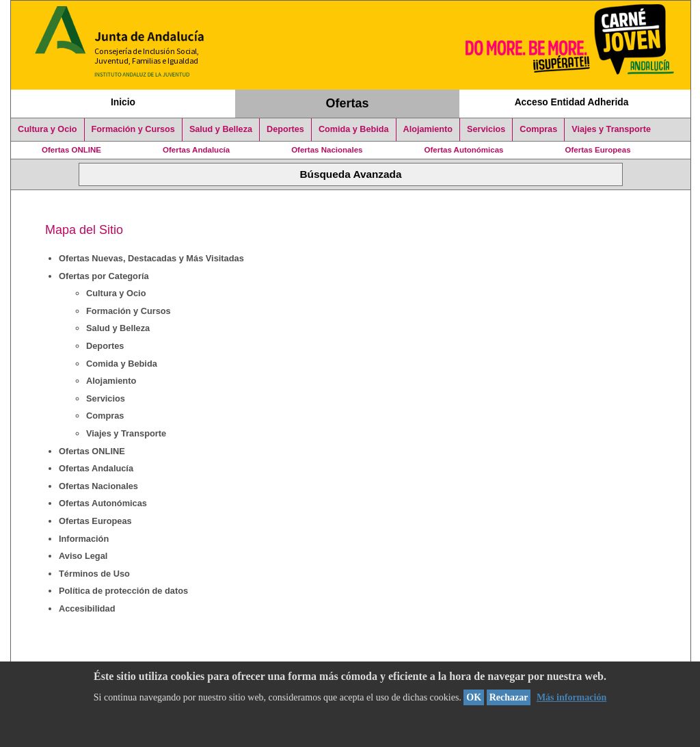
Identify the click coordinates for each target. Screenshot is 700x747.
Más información (571, 697)
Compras (538, 129)
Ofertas (348, 103)
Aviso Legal (83, 556)
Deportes (285, 129)
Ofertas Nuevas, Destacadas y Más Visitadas (151, 258)
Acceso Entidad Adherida (572, 102)
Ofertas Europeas (598, 150)
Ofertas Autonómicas (463, 150)
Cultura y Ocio (48, 129)
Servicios (486, 129)
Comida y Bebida (354, 129)
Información (84, 539)
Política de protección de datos (123, 591)
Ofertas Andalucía (196, 150)
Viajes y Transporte (611, 129)
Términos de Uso (94, 574)
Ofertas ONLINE (71, 150)
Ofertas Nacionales (327, 150)
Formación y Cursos (133, 129)
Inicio (123, 102)
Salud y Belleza (221, 129)
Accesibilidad (87, 608)
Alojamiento (428, 129)
